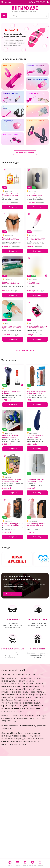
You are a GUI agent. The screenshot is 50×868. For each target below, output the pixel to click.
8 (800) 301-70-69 (37, 2)
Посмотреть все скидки (25, 350)
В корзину (13, 207)
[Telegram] (48, 2)
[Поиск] (46, 16)
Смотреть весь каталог (25, 153)
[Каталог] (17, 863)
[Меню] (4, 16)
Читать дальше (12, 594)
